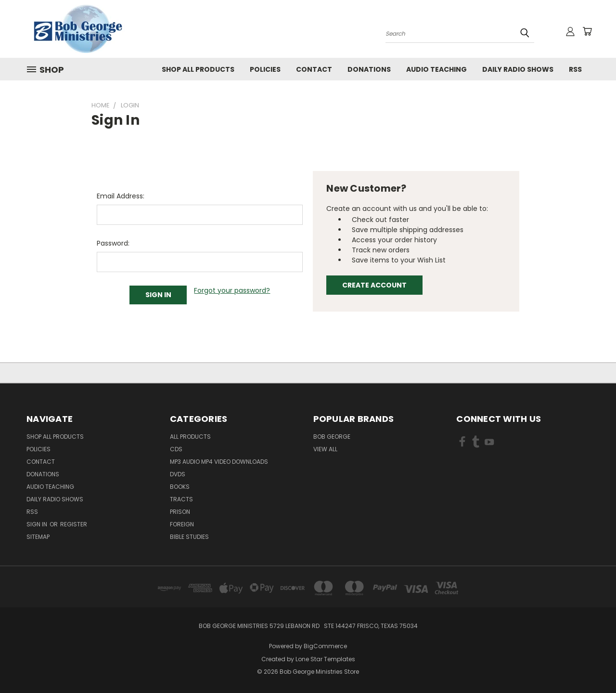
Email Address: (121, 196)
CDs (176, 449)
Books (180, 487)
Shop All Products (198, 69)
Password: (113, 243)
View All (325, 449)
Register (74, 524)
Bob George (332, 437)
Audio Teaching (436, 69)
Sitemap (38, 537)
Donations (369, 69)
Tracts (181, 499)
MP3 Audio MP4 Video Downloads (219, 462)
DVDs (178, 474)
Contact (314, 69)
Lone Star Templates (325, 659)
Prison (180, 512)
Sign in (38, 524)
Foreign (182, 524)
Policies (265, 69)
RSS (575, 69)
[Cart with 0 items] (587, 31)
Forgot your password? (232, 290)
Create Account (374, 285)
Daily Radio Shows (518, 69)
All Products (190, 437)
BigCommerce (325, 646)
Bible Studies (189, 537)
